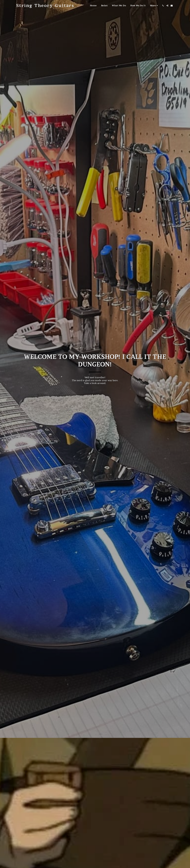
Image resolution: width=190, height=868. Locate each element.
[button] (163, 5)
